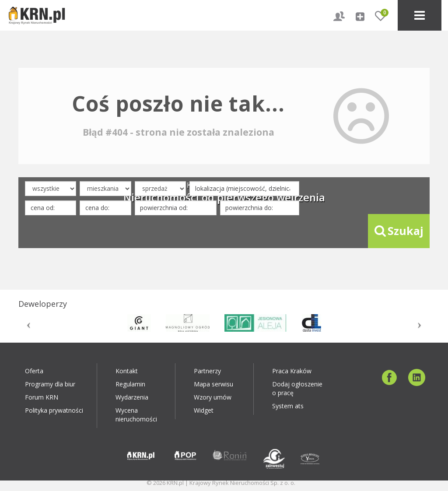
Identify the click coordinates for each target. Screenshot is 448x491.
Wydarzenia (132, 397)
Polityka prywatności (54, 410)
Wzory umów (213, 397)
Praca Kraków (292, 371)
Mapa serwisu (213, 384)
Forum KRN (42, 397)
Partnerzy (207, 371)
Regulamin (130, 384)
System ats (288, 406)
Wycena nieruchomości (136, 415)
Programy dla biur (50, 384)
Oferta (34, 371)
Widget (204, 410)
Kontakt (127, 371)
